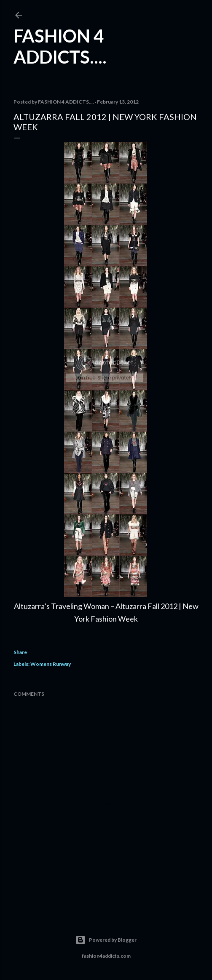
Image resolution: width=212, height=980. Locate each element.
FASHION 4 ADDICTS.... (60, 46)
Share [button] (20, 652)
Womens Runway (51, 664)
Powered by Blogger (106, 940)
